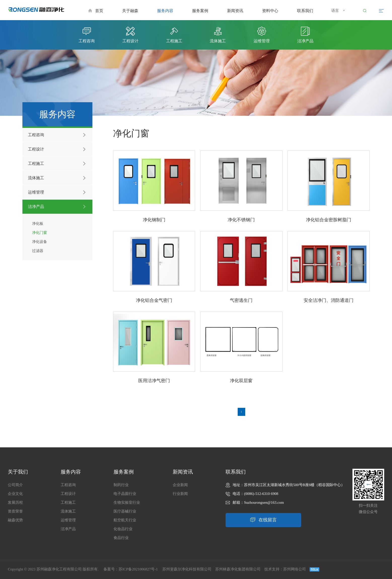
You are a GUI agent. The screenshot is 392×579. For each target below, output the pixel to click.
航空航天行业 (125, 520)
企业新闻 (180, 485)
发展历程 (15, 502)
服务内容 (165, 11)
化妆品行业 (123, 529)
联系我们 (305, 11)
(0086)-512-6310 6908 (261, 494)
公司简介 (15, 485)
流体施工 (58, 178)
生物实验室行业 (127, 502)
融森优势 (15, 520)
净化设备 (40, 242)
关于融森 (130, 11)
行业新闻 (180, 494)
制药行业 (121, 485)
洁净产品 (58, 207)
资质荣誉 (15, 511)
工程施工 (58, 164)
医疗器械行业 (125, 511)
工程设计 (58, 149)
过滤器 (38, 251)
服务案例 (200, 11)
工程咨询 (58, 135)
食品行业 (121, 538)
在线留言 (263, 520)
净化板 (38, 224)
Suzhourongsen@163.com (264, 502)
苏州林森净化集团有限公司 (238, 569)
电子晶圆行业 (125, 494)
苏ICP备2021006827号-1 (138, 569)
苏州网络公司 (295, 569)
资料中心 (270, 11)
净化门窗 (40, 233)
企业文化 (15, 494)
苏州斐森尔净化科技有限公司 (187, 569)
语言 (339, 11)
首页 (96, 11)
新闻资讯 (235, 11)
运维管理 (58, 192)
